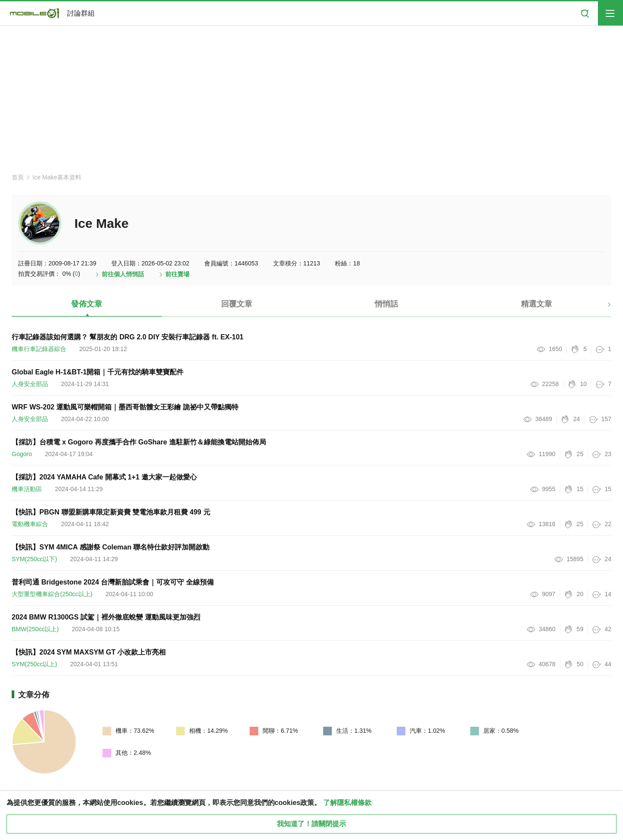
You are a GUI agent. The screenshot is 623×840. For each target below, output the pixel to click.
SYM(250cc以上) (34, 664)
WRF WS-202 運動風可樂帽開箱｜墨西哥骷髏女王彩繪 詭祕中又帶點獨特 (125, 407)
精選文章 (536, 304)
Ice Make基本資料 (57, 177)
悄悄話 (386, 304)
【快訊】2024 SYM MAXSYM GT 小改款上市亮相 (89, 652)
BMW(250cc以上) (35, 629)
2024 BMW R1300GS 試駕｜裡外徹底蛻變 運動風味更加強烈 (106, 617)
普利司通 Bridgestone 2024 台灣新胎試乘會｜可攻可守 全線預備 (113, 582)
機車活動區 (27, 489)
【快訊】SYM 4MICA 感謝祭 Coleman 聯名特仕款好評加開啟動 (111, 547)
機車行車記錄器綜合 (39, 349)
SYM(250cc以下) (34, 559)
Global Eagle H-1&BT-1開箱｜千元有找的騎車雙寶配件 (98, 372)
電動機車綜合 (30, 524)
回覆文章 (237, 304)
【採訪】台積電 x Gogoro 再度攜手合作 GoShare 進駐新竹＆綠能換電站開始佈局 (139, 442)
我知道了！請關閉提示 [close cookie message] (311, 824)
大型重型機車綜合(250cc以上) (52, 594)
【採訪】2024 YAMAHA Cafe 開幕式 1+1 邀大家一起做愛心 (104, 477)
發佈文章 (87, 304)
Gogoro (22, 454)
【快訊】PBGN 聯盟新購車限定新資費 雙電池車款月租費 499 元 (111, 512)
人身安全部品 (30, 384)
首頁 (18, 177)
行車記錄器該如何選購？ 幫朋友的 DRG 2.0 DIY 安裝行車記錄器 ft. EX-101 (128, 337)
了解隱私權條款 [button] (347, 803)
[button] (602, 307)
